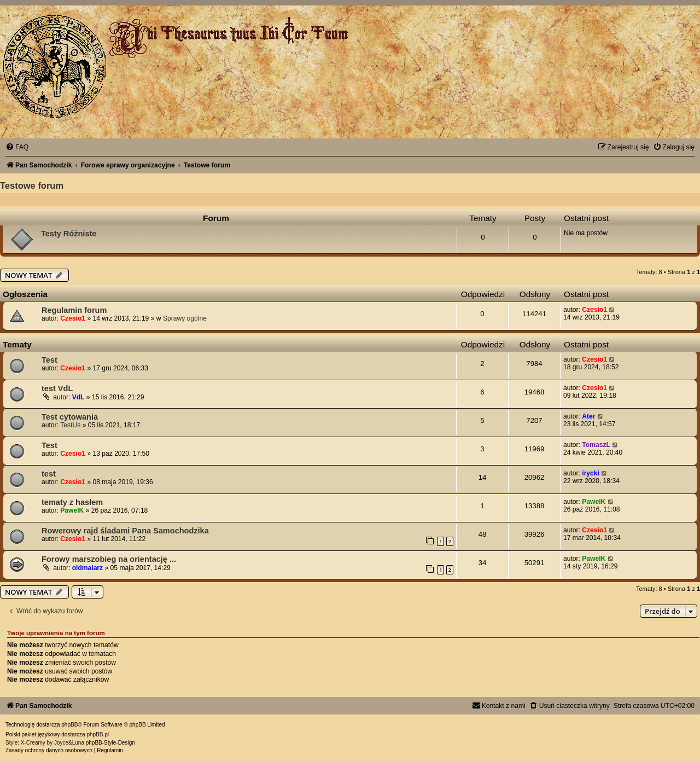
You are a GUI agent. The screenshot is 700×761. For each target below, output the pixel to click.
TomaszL (596, 445)
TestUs (70, 425)
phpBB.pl (98, 734)
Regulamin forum (74, 310)
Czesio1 (73, 318)
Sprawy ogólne (185, 318)
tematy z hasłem (72, 502)
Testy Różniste (69, 234)
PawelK (72, 510)
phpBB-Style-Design (110, 743)
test (49, 474)
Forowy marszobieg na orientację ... (109, 559)
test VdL (57, 388)
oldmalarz (87, 568)
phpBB (69, 725)
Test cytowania (70, 417)
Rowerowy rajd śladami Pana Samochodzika (125, 531)
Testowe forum (32, 185)
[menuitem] (17, 147)
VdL (78, 397)
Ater (588, 416)
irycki (591, 473)
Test (49, 360)
